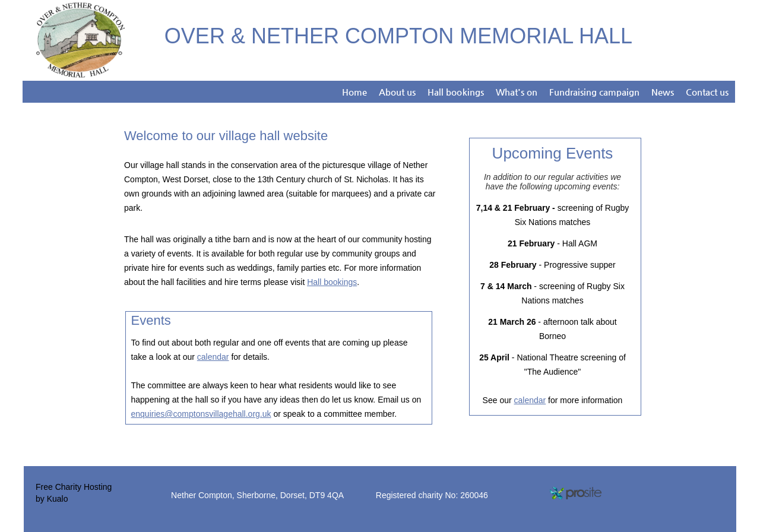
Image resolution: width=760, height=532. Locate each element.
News (663, 92)
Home (354, 92)
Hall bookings (455, 92)
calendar (213, 357)
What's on (517, 92)
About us (397, 92)
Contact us (707, 92)
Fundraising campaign (594, 92)
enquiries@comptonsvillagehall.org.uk (201, 414)
